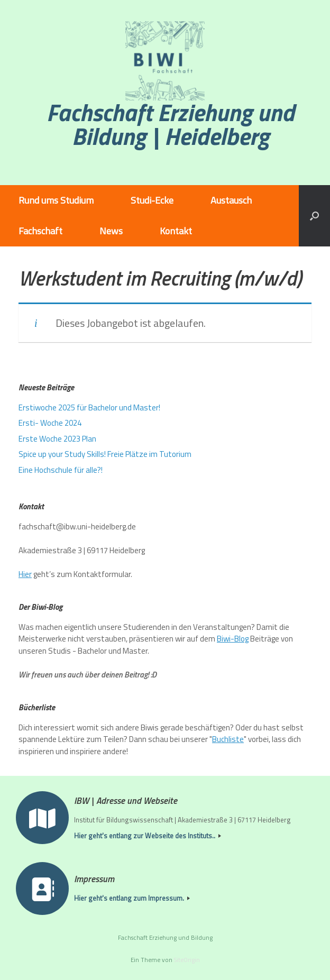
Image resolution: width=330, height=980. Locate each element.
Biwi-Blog (233, 639)
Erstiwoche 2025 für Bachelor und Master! (89, 407)
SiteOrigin (187, 960)
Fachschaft (40, 231)
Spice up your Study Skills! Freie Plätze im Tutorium (105, 454)
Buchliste (228, 739)
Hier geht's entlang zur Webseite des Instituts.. (148, 836)
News (111, 231)
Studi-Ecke (152, 200)
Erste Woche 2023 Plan (57, 439)
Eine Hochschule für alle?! (61, 470)
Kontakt (176, 231)
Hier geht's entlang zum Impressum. (132, 898)
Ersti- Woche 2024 (50, 423)
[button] (314, 216)
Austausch (231, 200)
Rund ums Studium (56, 200)
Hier (25, 574)
